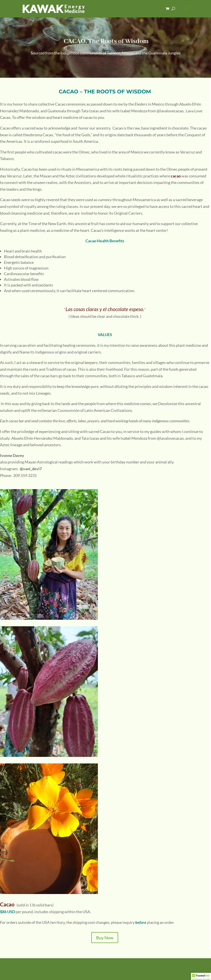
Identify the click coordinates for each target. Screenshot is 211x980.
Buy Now (105, 938)
